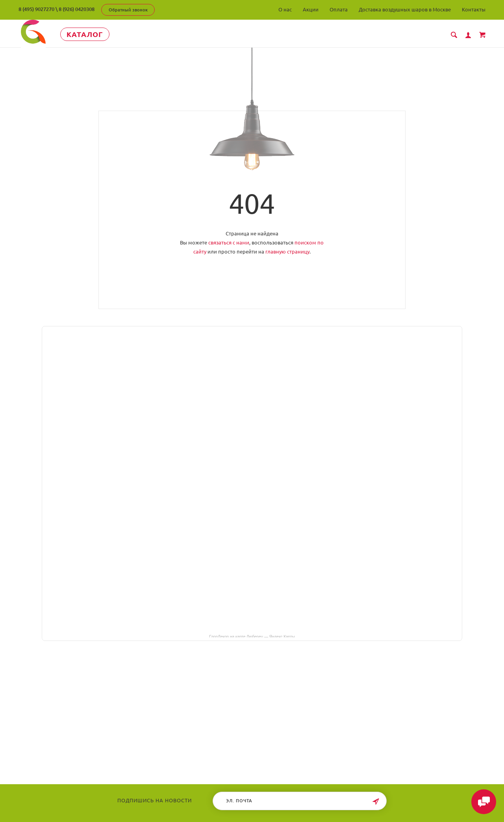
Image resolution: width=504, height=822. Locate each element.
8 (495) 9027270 (36, 9)
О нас (285, 9)
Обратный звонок (128, 10)
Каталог (91, 34)
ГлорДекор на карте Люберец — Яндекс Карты (252, 636)
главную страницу (287, 252)
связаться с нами (229, 243)
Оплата (339, 9)
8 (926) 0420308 (77, 9)
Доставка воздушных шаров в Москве (405, 9)
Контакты (474, 9)
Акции (311, 9)
